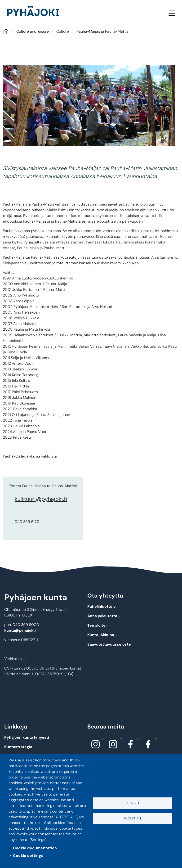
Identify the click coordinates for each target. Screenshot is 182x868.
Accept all (133, 818)
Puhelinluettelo (102, 606)
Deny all (133, 803)
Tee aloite (98, 625)
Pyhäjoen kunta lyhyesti (27, 737)
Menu (172, 13)
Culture (63, 31)
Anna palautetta (104, 616)
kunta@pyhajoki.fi (21, 630)
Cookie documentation (35, 848)
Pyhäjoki (6, 31)
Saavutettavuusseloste (109, 644)
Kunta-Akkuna (102, 635)
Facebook (137, 739)
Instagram (102, 739)
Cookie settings (28, 856)
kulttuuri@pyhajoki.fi (41, 499)
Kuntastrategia (18, 747)
